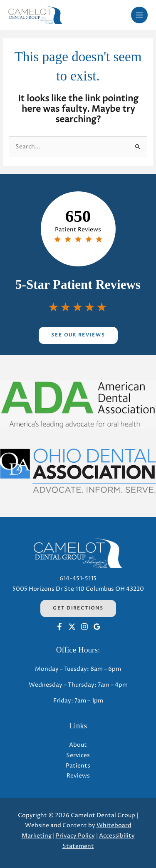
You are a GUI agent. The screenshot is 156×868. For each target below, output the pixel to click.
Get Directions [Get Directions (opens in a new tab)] (78, 608)
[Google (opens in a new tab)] (97, 627)
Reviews (78, 776)
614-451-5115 (78, 579)
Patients (78, 766)
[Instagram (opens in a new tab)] (84, 627)
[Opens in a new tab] (78, 404)
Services (78, 755)
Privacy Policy (75, 836)
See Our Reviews (78, 335)
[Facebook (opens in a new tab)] (59, 627)
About (78, 745)
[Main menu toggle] (140, 15)
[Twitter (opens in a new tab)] (72, 627)
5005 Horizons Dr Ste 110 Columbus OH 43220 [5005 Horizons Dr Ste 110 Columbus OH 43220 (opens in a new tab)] (78, 589)
